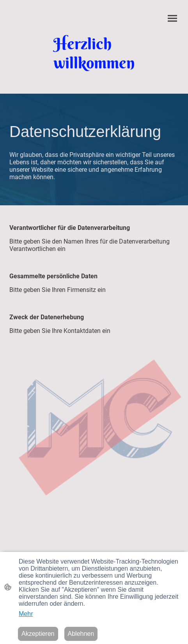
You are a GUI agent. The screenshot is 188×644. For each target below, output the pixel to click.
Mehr (26, 614)
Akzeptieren (38, 634)
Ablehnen (81, 634)
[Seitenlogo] (94, 53)
